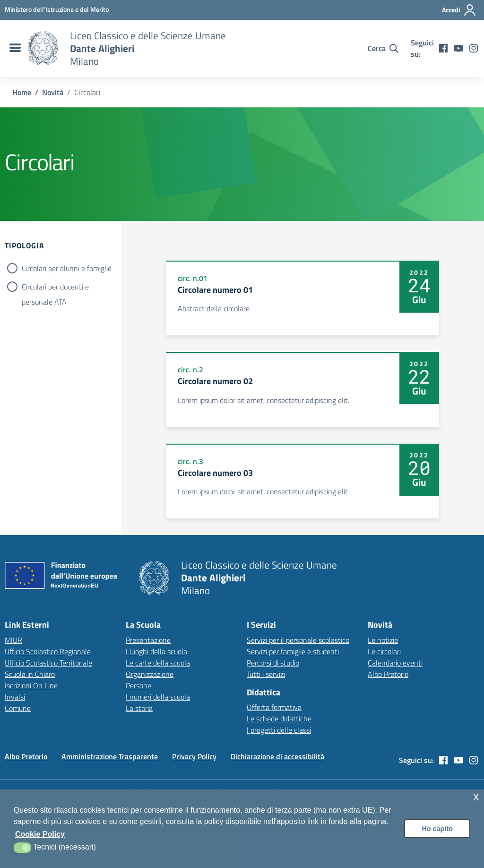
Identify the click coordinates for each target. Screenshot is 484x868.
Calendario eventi (395, 663)
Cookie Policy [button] (40, 834)
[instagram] (474, 48)
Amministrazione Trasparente (110, 756)
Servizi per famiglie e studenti (293, 651)
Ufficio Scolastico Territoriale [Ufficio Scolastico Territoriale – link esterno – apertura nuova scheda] (48, 663)
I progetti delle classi (279, 730)
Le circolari (384, 651)
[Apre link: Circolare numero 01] (302, 298)
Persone (138, 685)
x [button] (476, 796)
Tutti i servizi (266, 674)
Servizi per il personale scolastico (298, 640)
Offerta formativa (274, 707)
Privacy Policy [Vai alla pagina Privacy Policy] (194, 756)
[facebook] (443, 48)
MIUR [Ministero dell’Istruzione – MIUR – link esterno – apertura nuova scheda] (13, 640)
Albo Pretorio (388, 674)
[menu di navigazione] (14, 48)
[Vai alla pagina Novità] (53, 92)
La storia (139, 708)
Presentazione (148, 640)
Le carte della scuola (158, 663)
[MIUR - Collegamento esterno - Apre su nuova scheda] (57, 9)
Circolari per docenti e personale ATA (55, 288)
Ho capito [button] (437, 829)
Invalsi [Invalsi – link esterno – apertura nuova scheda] (15, 697)
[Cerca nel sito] (383, 48)
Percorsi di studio (273, 663)
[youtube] (458, 48)
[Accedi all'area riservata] (459, 10)
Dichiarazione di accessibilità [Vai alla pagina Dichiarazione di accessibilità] (277, 756)
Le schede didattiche (279, 719)
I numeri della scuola (158, 697)
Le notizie (383, 640)
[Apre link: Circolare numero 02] (302, 389)
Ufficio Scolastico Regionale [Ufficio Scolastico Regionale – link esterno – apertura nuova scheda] (48, 651)
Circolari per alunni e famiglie (67, 268)
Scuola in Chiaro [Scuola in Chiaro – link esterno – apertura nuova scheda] (30, 674)
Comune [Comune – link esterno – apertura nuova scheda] (18, 708)
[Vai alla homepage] (43, 48)
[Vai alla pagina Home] (22, 92)
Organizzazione (150, 674)
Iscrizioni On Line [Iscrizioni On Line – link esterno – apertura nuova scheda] (31, 685)
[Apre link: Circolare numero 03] (302, 481)
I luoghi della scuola (156, 651)
